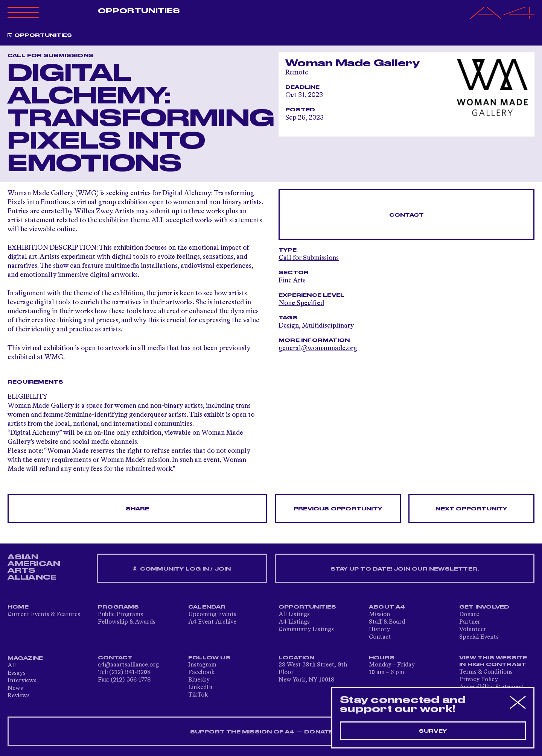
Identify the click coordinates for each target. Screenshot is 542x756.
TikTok (198, 695)
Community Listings (306, 630)
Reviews (19, 696)
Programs (119, 607)
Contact (406, 215)
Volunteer (473, 630)
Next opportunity (471, 509)
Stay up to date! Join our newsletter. (405, 569)
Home (18, 607)
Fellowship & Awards (127, 622)
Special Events (479, 637)
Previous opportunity (338, 509)
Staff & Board (387, 622)
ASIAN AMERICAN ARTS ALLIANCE (34, 567)
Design (289, 326)
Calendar (207, 607)
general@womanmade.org (318, 348)
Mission (379, 615)
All (12, 666)
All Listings (294, 615)
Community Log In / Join (182, 569)
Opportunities (139, 11)
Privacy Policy (479, 680)
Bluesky (199, 680)
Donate (469, 615)
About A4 (387, 607)
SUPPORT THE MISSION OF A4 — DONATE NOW (271, 732)
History (379, 630)
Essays (17, 673)
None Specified (301, 303)
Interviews (22, 681)
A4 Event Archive (212, 622)
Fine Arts (292, 281)
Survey (433, 731)
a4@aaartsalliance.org (128, 665)
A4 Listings (294, 622)
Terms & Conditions (486, 672)
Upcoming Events (212, 615)
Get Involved (484, 607)
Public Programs (120, 615)
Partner (470, 622)
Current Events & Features (44, 615)
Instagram (202, 665)
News (15, 688)
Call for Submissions (309, 258)
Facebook (201, 673)
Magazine (25, 658)
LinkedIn (200, 688)
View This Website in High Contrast (493, 661)
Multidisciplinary (328, 326)
